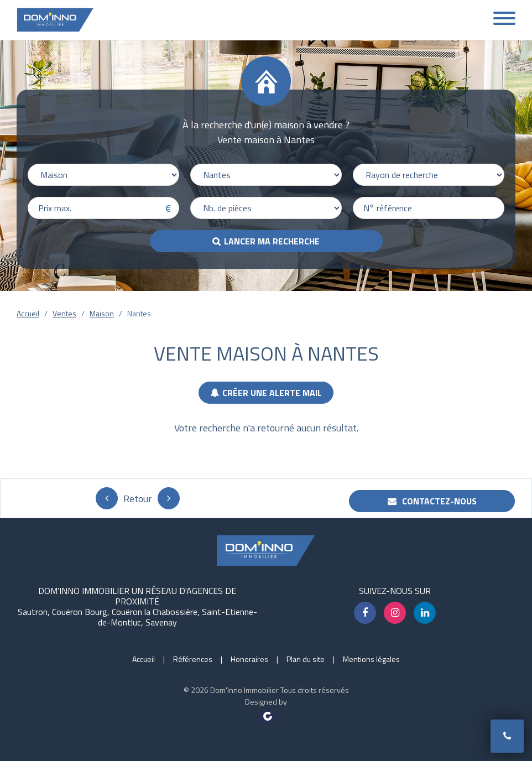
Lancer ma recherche (272, 241)
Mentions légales (371, 659)
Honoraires (249, 659)
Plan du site (306, 659)
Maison (102, 313)
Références (193, 659)
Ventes (64, 313)
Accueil (28, 313)
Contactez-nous (432, 501)
